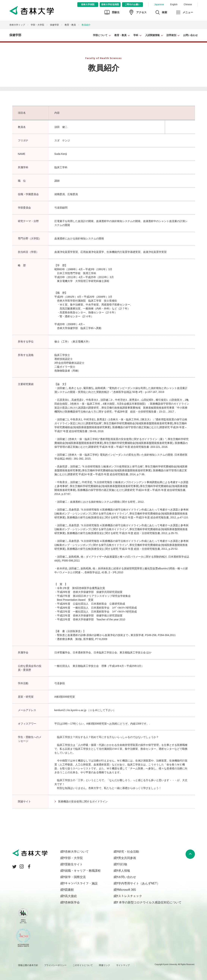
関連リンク (105, 965)
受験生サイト (74, 864)
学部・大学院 (37, 25)
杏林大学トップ (17, 25)
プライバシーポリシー (55, 965)
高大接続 (71, 896)
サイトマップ (123, 965)
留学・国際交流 (75, 877)
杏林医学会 (72, 902)
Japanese (159, 4)
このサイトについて (83, 965)
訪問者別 (171, 35)
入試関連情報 (152, 35)
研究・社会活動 (129, 852)
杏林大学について (77, 852)
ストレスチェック (130, 896)
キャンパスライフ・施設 (81, 883)
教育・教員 (120, 35)
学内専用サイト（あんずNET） (139, 883)
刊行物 (123, 864)
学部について (100, 35)
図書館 (69, 890)
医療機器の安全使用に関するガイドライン (83, 801)
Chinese (188, 4)
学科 (136, 35)
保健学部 (54, 25)
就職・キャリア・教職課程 (83, 871)
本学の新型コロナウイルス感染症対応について (150, 902)
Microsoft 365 (127, 890)
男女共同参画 (127, 858)
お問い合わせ (190, 35)
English (174, 4)
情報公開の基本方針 (28, 965)
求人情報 (124, 871)
